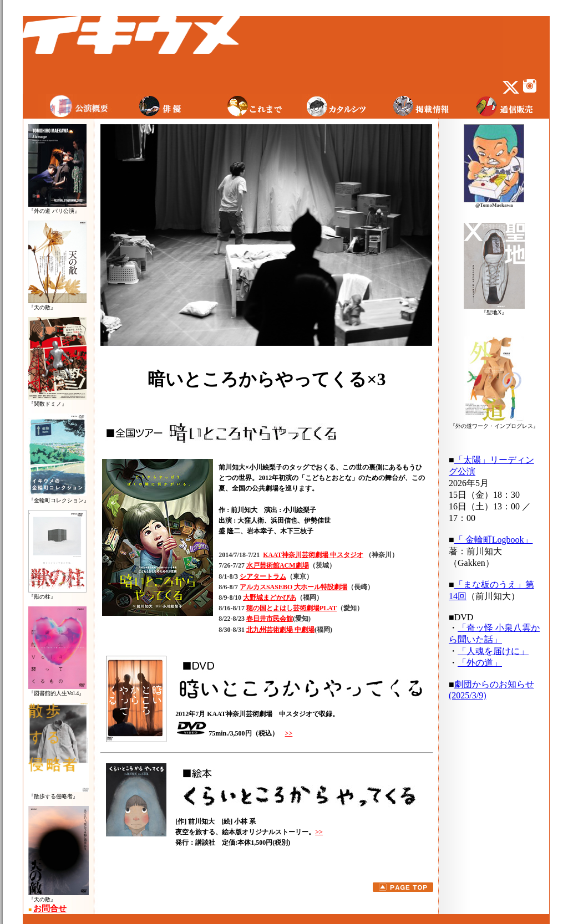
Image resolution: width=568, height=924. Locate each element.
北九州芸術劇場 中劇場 (280, 630)
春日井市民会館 (270, 619)
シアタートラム (263, 576)
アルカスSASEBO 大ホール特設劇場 (293, 587)
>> (289, 733)
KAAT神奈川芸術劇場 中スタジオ (313, 555)
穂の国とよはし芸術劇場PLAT (291, 608)
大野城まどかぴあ (270, 598)
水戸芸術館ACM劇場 (278, 565)
